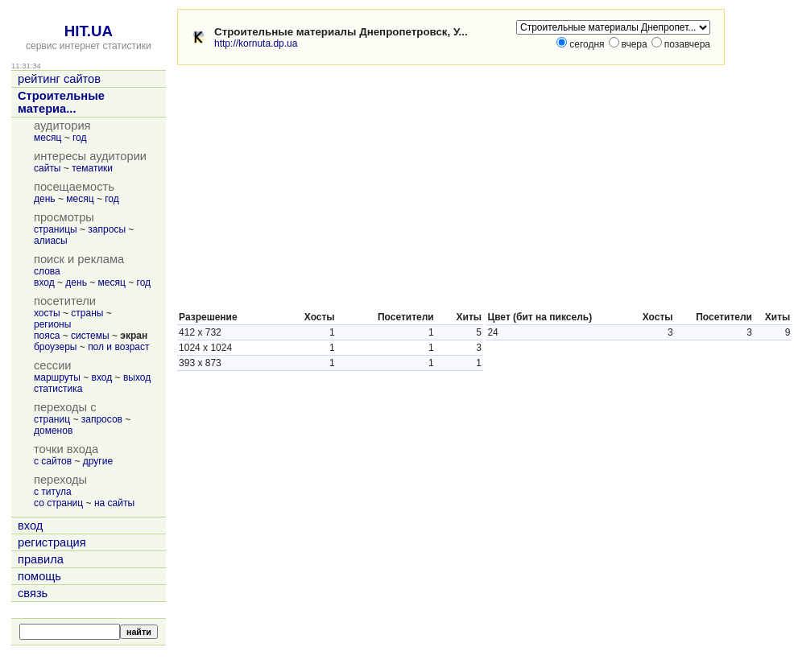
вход (44, 282)
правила (41, 559)
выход (137, 377)
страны (87, 313)
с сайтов (53, 461)
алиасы (51, 241)
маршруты (57, 377)
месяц (48, 138)
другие (98, 461)
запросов (102, 419)
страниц (52, 419)
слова (47, 271)
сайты (48, 168)
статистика (58, 389)
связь (33, 593)
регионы (52, 324)
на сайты (114, 503)
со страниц (58, 503)
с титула (53, 492)
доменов (53, 431)
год (80, 138)
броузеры (55, 347)
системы (90, 336)
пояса (47, 336)
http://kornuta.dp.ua (256, 43)
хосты (47, 313)
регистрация (52, 542)
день (45, 199)
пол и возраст (118, 347)
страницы (56, 229)
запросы (107, 229)
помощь (39, 576)
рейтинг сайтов (59, 79)
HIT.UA (89, 31)
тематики (92, 168)
